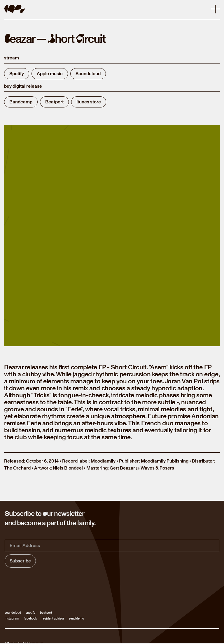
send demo (76, 619)
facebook (30, 619)
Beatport (54, 102)
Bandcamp (21, 102)
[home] (15, 9)
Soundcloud (88, 74)
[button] (216, 9)
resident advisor (53, 619)
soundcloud (13, 613)
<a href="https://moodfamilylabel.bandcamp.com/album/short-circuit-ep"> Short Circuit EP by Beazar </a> (112, 237)
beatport (46, 613)
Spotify (17, 74)
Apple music (50, 74)
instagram (12, 619)
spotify (30, 613)
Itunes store (89, 102)
